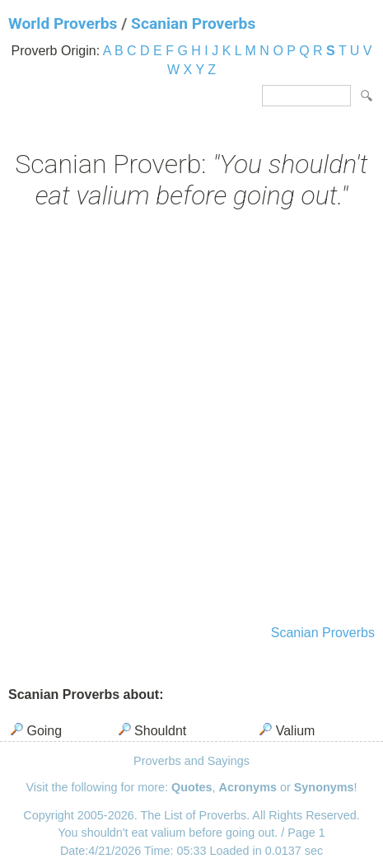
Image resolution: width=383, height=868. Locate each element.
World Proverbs (63, 23)
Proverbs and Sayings (191, 761)
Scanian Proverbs (193, 23)
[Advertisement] (191, 419)
